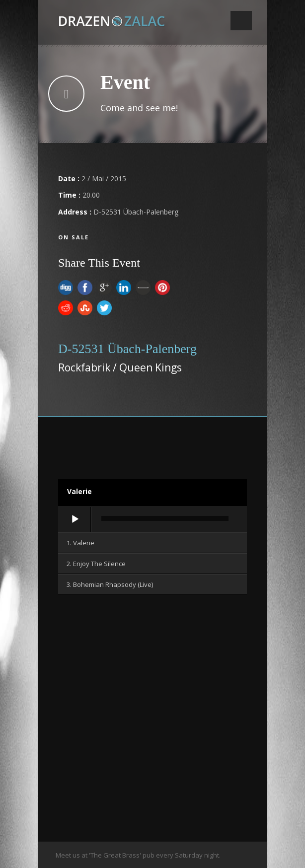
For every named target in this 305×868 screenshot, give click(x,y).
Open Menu (241, 21)
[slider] (165, 518)
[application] (152, 520)
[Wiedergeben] (75, 519)
